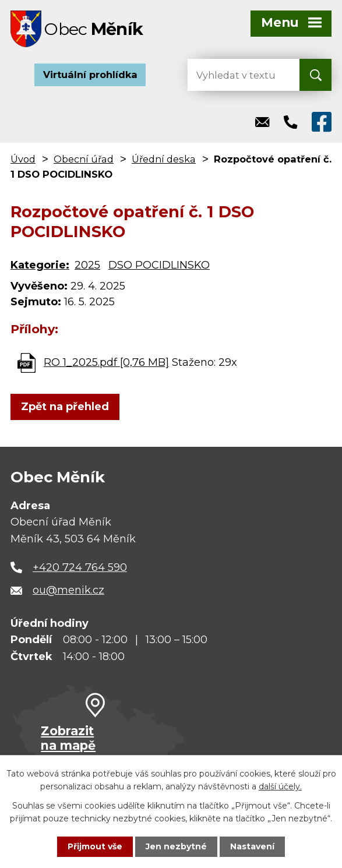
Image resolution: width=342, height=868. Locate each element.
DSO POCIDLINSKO (159, 266)
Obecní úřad (84, 160)
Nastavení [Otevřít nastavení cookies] (252, 846)
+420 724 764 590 (80, 569)
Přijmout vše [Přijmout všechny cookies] (95, 846)
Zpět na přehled (65, 408)
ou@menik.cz (68, 591)
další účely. (280, 786)
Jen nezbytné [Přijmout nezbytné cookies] (176, 846)
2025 (87, 266)
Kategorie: (40, 266)
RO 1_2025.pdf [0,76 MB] (106, 364)
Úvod (23, 160)
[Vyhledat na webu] (234, 76)
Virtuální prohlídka (90, 76)
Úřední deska (164, 160)
